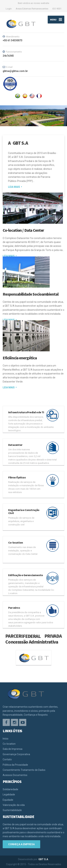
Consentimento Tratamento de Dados (24, 770)
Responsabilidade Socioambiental (31, 294)
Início (6, 739)
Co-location (9, 744)
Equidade (8, 800)
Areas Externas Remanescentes (32, 9)
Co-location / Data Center (23, 230)
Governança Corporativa (16, 754)
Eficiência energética (20, 358)
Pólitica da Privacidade (15, 765)
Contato (7, 759)
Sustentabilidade (12, 810)
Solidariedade (10, 789)
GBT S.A (44, 859)
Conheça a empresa (21, 844)
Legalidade (9, 794)
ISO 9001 (57, 9)
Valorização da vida (14, 805)
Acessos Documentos (15, 775)
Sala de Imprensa (13, 749)
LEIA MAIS (14, 187)
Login (9, 9)
